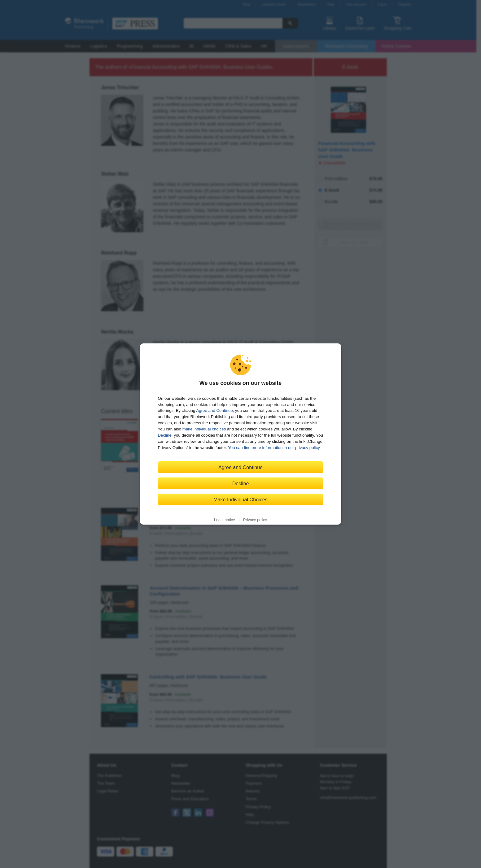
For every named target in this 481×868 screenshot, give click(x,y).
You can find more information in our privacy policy (274, 448)
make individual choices (204, 429)
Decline (165, 435)
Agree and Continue (214, 410)
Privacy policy (255, 520)
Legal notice (225, 520)
